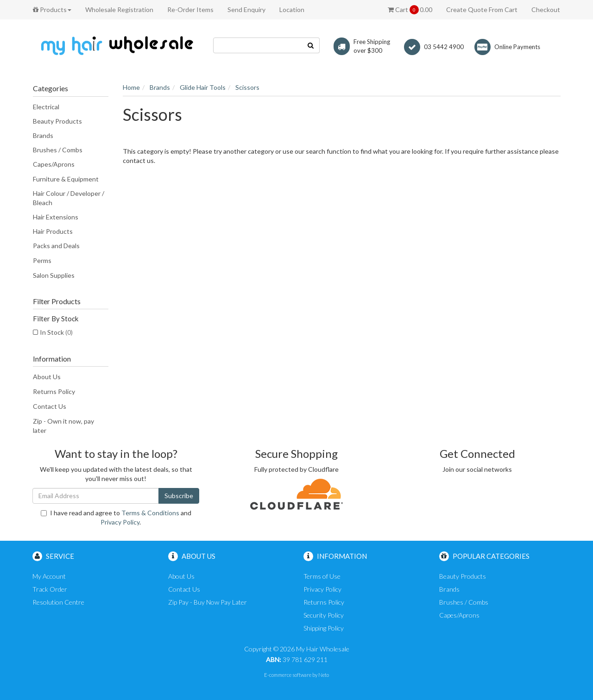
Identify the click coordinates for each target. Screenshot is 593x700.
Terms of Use (322, 576)
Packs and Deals (56, 246)
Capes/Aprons (54, 164)
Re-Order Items (190, 9)
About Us (47, 377)
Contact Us (50, 406)
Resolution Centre (58, 602)
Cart (410, 10)
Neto (324, 675)
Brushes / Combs (58, 150)
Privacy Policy (120, 522)
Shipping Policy (324, 628)
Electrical (46, 107)
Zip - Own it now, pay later (63, 426)
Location (292, 9)
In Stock (56, 332)
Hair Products (53, 231)
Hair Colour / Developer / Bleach (69, 198)
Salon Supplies (54, 275)
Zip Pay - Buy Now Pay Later (208, 602)
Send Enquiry (246, 9)
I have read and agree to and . (116, 517)
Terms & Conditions (150, 513)
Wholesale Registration (119, 9)
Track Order (50, 589)
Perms (42, 260)
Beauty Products (57, 121)
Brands (43, 135)
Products (52, 9)
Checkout (546, 9)
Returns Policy (54, 391)
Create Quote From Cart (482, 9)
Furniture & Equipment (66, 179)
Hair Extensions (56, 217)
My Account (49, 576)
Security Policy (324, 615)
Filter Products (57, 301)
